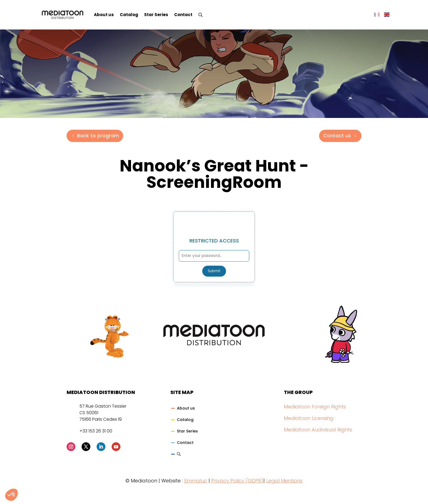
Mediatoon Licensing (309, 418)
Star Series (156, 15)
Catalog (129, 15)
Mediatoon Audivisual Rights (318, 430)
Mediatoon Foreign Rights (315, 407)
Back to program (98, 136)
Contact (183, 15)
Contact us (337, 136)
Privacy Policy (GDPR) (237, 481)
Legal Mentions (284, 481)
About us (104, 15)
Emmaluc (196, 481)
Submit (214, 271)
